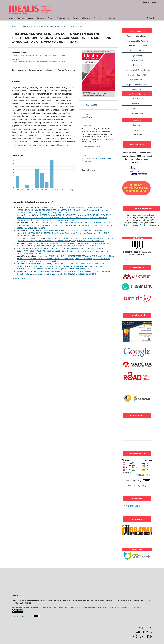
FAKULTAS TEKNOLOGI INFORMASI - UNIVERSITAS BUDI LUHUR (86, 607)
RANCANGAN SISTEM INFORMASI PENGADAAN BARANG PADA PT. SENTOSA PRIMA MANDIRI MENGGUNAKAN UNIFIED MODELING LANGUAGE (65, 257)
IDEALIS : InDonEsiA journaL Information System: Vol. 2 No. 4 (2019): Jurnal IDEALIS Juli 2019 (62, 219)
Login (30, 18)
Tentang (111, 18)
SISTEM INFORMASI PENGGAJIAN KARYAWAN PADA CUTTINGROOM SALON (77, 243)
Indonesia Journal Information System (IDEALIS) (33, 607)
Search (150, 18)
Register (20, 18)
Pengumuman (63, 18)
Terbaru (40, 18)
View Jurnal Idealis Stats (22, 616)
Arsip (50, 18)
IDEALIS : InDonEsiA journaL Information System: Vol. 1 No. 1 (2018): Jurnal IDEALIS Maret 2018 (61, 268)
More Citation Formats (92, 146)
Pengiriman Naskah (81, 18)
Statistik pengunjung (137, 485)
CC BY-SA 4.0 (136, 607)
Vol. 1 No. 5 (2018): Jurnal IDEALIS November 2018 (48, 26)
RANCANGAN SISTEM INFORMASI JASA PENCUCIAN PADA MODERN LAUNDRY (80, 238)
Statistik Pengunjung (131, 506)
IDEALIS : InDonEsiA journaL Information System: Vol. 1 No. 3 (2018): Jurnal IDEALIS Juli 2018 (56, 246)
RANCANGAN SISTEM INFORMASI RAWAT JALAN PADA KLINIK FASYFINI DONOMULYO (75, 271)
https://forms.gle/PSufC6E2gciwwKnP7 (142, 225)
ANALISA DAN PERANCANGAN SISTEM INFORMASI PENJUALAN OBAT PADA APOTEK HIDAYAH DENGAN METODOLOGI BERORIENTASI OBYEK (62, 209)
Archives (23, 26)
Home (10, 18)
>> (26, 278)
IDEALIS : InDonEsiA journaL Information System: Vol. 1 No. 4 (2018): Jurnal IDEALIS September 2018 (63, 211)
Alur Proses (99, 18)
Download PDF (91, 105)
